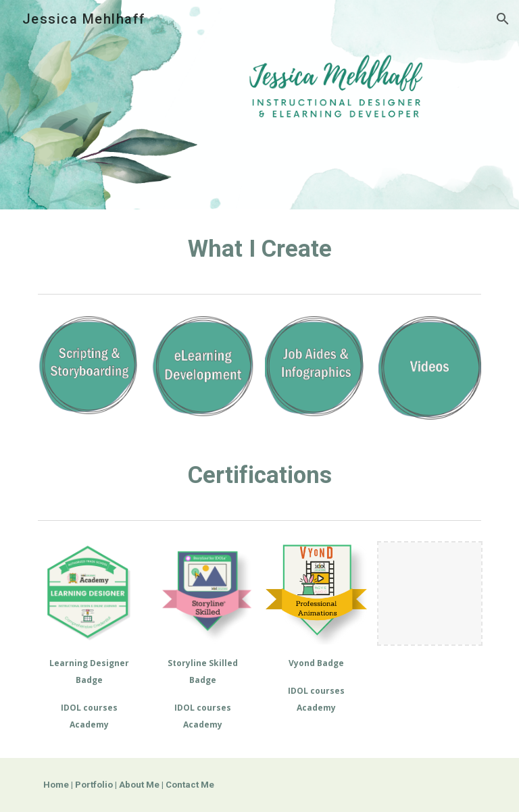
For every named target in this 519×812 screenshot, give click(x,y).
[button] (503, 19)
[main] (259, 249)
